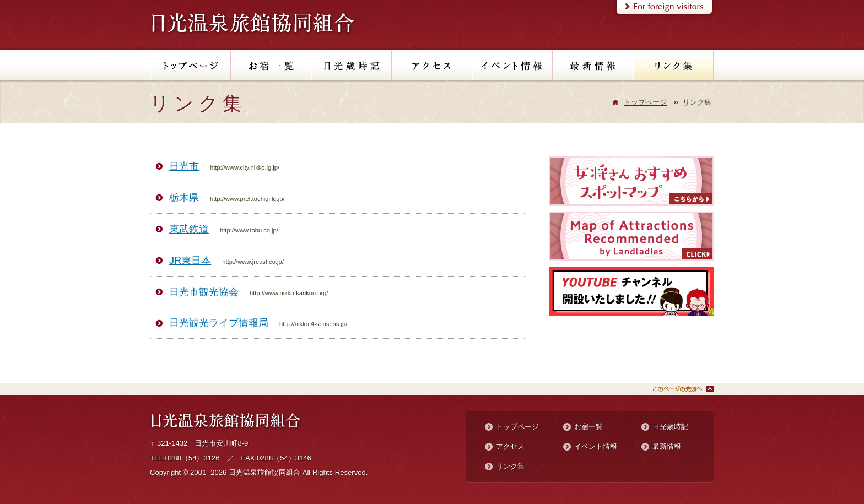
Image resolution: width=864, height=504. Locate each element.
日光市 (184, 166)
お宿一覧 (588, 427)
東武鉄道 (189, 229)
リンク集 (510, 466)
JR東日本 (190, 260)
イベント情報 (596, 446)
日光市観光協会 (204, 292)
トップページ (645, 102)
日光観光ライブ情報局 (219, 323)
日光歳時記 (670, 427)
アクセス (510, 446)
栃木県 (184, 197)
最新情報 (667, 446)
